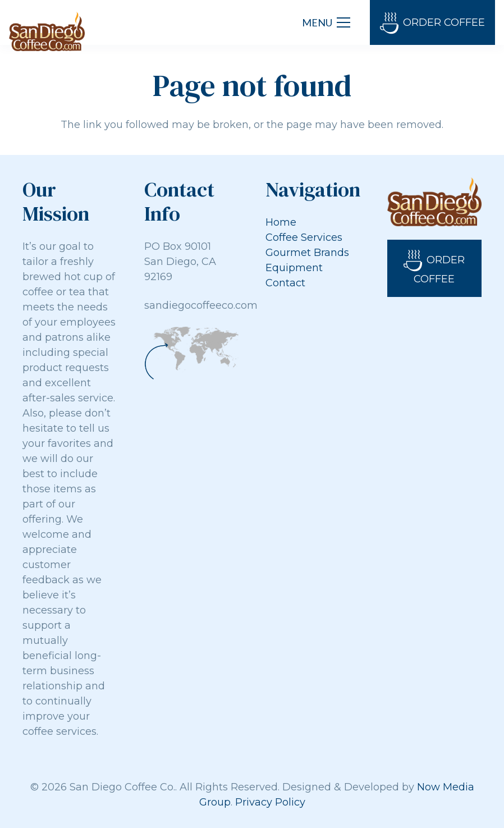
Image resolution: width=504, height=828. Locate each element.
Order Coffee (432, 23)
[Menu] (326, 22)
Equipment (294, 268)
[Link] (47, 31)
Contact (285, 283)
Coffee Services (304, 237)
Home (281, 222)
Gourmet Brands (307, 253)
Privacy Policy (270, 802)
